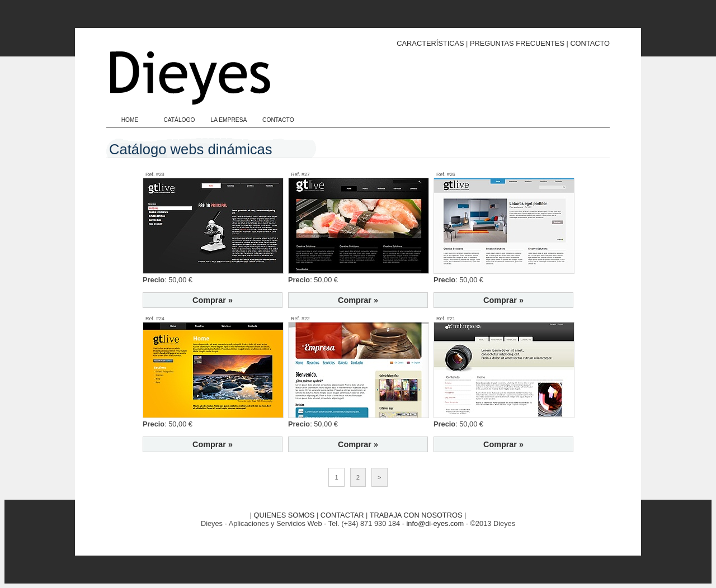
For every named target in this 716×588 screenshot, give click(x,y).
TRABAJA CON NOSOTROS (416, 515)
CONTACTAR (342, 515)
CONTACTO (590, 43)
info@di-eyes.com (435, 523)
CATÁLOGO (179, 120)
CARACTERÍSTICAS (430, 43)
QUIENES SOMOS (284, 515)
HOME (130, 120)
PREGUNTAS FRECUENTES (517, 43)
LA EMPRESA (229, 120)
